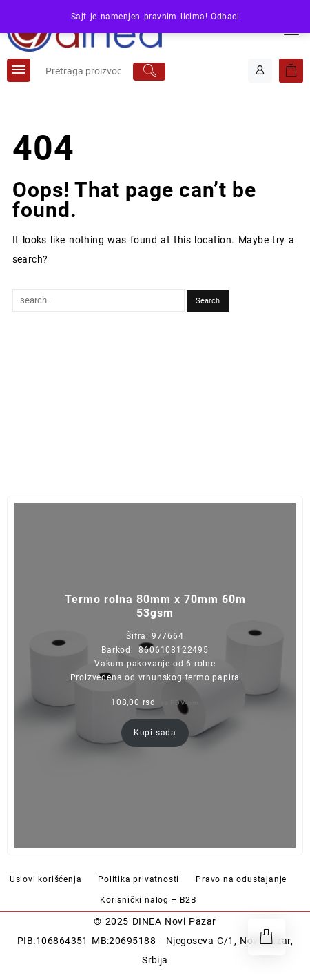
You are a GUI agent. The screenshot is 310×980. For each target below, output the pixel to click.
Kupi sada (155, 733)
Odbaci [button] (225, 17)
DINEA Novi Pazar (174, 921)
